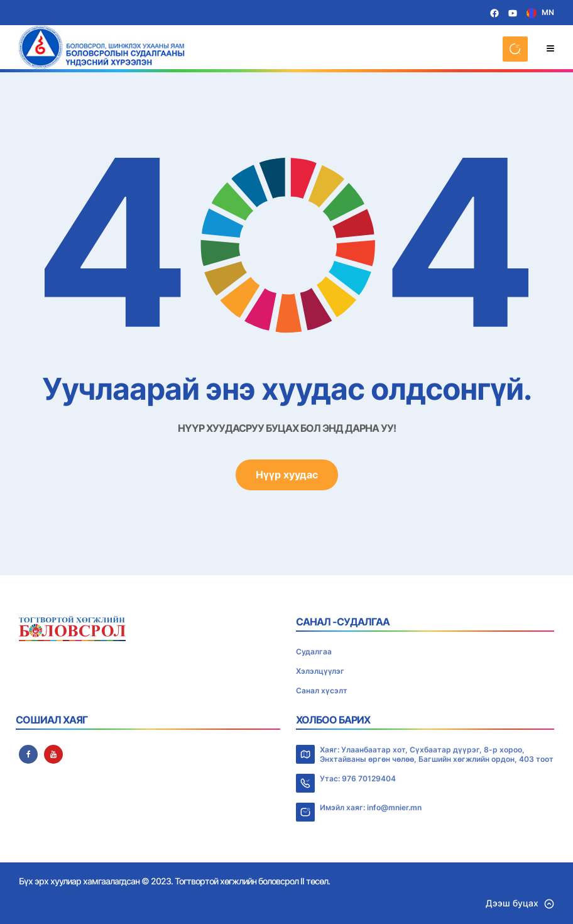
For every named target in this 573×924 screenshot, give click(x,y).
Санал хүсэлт (322, 690)
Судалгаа (314, 652)
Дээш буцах (520, 903)
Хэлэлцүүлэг (320, 671)
